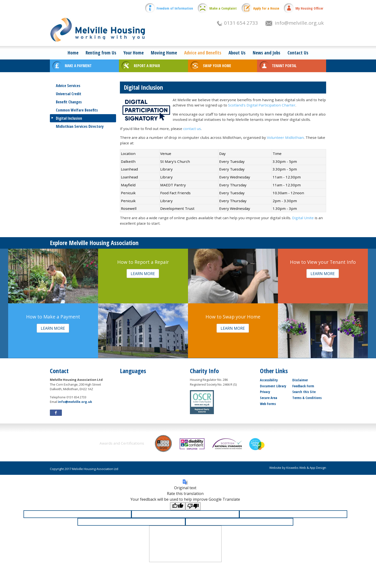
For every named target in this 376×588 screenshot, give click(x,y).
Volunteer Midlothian (285, 137)
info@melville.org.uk (299, 23)
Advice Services (68, 86)
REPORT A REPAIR (147, 66)
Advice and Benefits (203, 53)
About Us (237, 53)
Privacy (265, 392)
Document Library (273, 386)
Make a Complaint (223, 8)
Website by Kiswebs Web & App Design (298, 468)
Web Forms (268, 404)
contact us (192, 129)
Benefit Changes (69, 102)
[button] (143, 273)
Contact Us (298, 53)
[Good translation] (178, 506)
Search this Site (304, 392)
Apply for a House (266, 8)
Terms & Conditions (307, 398)
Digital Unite (303, 218)
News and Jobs (267, 53)
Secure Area (269, 398)
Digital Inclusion (69, 118)
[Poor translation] (193, 506)
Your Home (134, 53)
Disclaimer (300, 380)
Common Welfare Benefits (77, 110)
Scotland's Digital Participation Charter (262, 105)
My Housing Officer (309, 8)
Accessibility (269, 380)
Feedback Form (303, 386)
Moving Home (164, 53)
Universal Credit (69, 94)
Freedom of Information (175, 8)
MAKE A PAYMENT (78, 66)
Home (73, 53)
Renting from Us (101, 53)
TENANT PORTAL (284, 66)
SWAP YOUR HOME (217, 66)
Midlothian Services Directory (80, 126)
